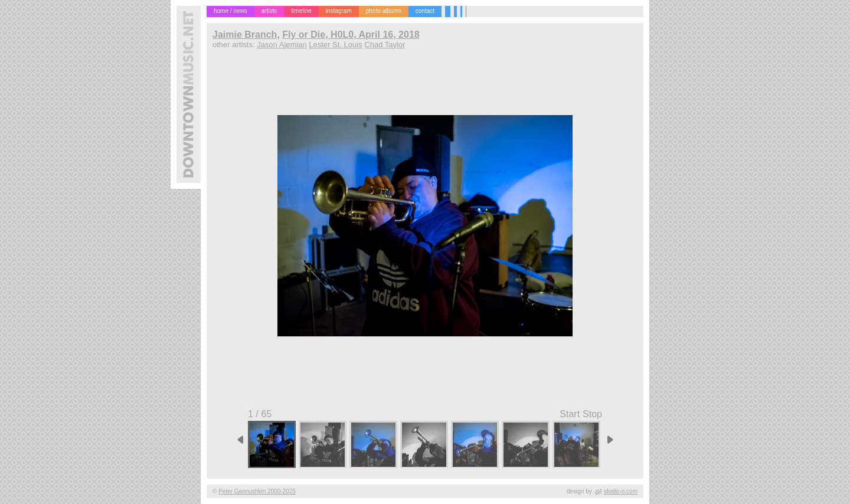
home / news (231, 11)
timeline (301, 11)
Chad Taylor (385, 45)
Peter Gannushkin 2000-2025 (257, 491)
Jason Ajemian (282, 45)
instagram (339, 11)
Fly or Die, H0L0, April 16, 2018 (351, 35)
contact (425, 11)
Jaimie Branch (245, 35)
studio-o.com (621, 491)
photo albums (384, 11)
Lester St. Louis (335, 45)
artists (269, 11)
